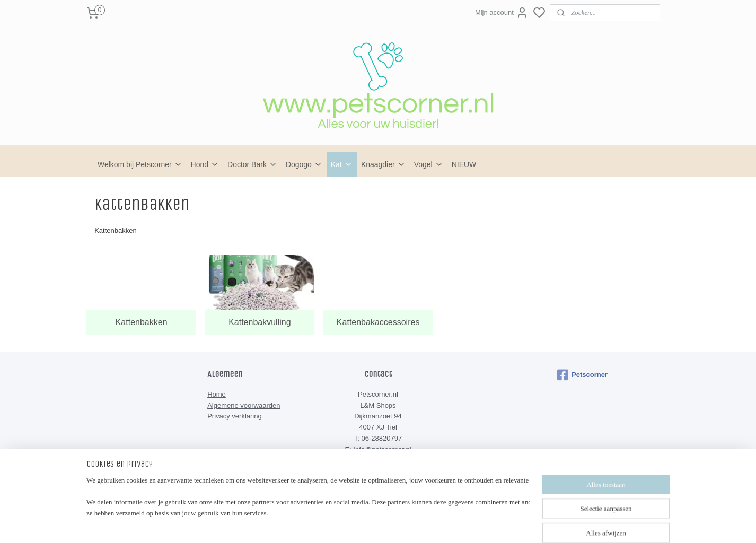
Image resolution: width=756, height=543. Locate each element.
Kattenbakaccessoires (378, 322)
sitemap (407, 523)
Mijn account (502, 13)
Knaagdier (383, 164)
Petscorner (582, 375)
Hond (205, 164)
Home (217, 394)
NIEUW (464, 164)
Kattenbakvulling (260, 322)
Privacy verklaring (235, 416)
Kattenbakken (142, 322)
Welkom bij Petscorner (140, 164)
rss (427, 523)
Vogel (429, 164)
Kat (342, 164)
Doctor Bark (252, 164)
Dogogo (304, 164)
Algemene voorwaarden (244, 405)
